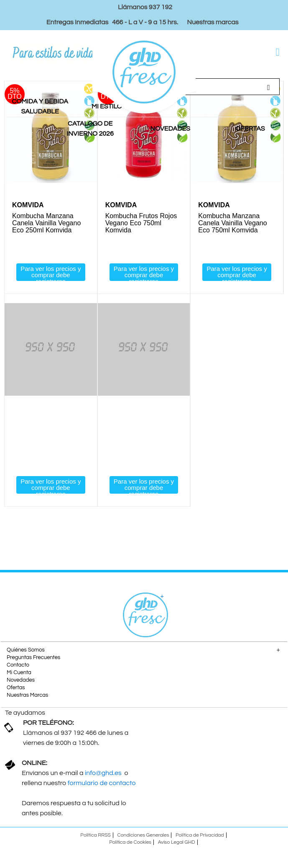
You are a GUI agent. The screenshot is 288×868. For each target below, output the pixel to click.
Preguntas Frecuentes (33, 657)
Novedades (21, 680)
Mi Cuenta (19, 672)
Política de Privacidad (200, 835)
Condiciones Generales (143, 835)
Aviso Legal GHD (177, 842)
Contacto (18, 665)
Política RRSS (96, 835)
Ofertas (16, 688)
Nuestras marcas (213, 22)
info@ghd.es (104, 773)
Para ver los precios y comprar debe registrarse (51, 273)
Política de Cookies (130, 842)
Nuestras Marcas (27, 695)
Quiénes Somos (26, 650)
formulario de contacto (102, 783)
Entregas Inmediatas (77, 22)
